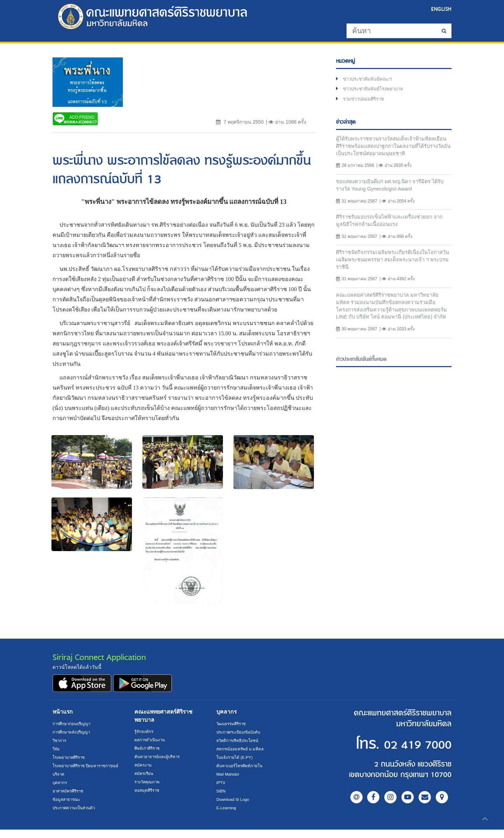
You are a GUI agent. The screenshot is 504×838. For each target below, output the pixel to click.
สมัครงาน (143, 765)
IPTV (221, 783)
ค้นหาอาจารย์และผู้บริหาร (159, 757)
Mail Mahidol (228, 774)
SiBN (221, 791)
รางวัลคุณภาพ (148, 782)
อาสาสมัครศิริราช (69, 799)
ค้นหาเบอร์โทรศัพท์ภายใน (241, 766)
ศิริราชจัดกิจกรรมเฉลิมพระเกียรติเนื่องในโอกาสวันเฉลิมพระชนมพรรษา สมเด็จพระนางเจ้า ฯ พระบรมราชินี (391, 264)
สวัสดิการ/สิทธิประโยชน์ (239, 741)
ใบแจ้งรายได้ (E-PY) (236, 757)
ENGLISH (441, 9)
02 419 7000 (409, 744)
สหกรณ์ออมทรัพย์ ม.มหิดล (241, 749)
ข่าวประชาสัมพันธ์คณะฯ (370, 80)
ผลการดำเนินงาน (150, 740)
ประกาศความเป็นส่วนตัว (75, 816)
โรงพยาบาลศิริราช (70, 757)
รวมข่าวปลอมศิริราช (366, 101)
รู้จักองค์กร (144, 731)
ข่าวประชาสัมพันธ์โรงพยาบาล (376, 90)
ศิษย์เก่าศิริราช (148, 748)
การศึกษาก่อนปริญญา (73, 724)
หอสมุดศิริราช (148, 790)
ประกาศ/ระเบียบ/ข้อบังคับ (240, 732)
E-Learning (227, 808)
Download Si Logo (234, 799)
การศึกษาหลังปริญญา (73, 732)
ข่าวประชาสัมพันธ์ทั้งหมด (362, 374)
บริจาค (59, 783)
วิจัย (56, 749)
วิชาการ (60, 741)
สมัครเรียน (144, 774)
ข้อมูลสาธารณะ (67, 808)
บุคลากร (60, 791)
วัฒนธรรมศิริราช (232, 724)
